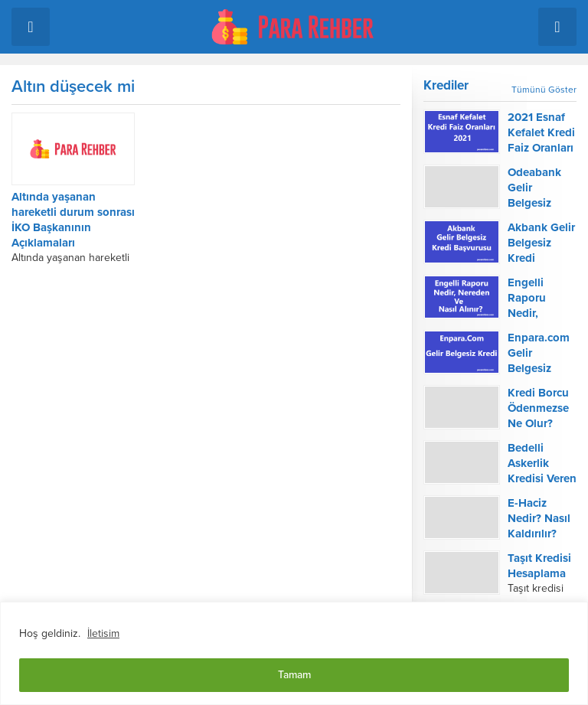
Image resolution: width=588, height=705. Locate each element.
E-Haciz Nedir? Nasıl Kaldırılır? (539, 518)
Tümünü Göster (544, 90)
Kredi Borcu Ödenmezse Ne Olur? (538, 408)
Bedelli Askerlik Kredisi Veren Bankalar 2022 (542, 478)
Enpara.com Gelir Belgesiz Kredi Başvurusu (539, 368)
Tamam (294, 675)
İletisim (103, 633)
